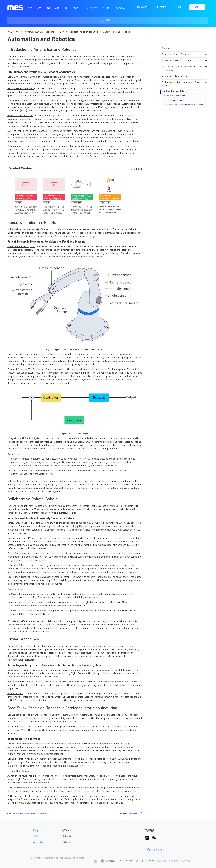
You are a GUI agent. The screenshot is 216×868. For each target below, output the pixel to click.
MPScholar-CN (35, 32)
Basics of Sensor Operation (179, 61)
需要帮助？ (154, 850)
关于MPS (66, 831)
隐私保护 (162, 861)
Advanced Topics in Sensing (179, 76)
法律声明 (186, 861)
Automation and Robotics (176, 91)
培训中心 (20, 32)
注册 (197, 7)
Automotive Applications (174, 96)
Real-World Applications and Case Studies (79, 32)
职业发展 (66, 836)
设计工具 (38, 842)
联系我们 (66, 842)
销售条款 (174, 861)
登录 (180, 7)
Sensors (50, 32)
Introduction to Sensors (177, 54)
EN (156, 7)
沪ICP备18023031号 (145, 861)
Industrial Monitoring (173, 100)
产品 (35, 831)
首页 (10, 32)
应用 (35, 836)
